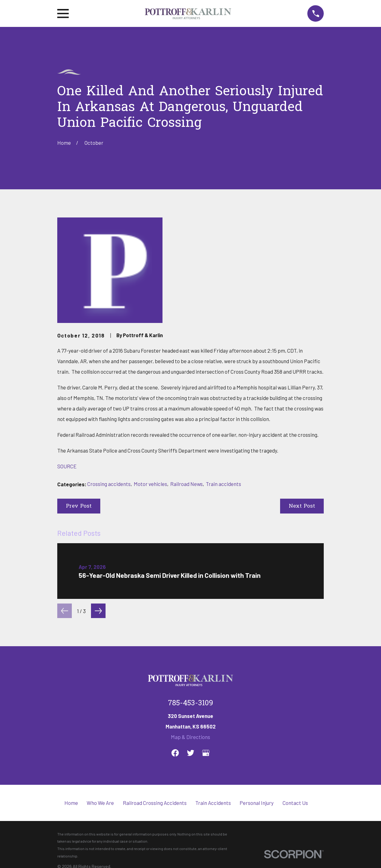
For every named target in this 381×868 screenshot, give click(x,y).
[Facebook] (175, 753)
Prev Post (79, 506)
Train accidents (223, 484)
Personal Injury (257, 803)
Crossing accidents (109, 484)
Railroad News (186, 484)
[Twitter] (191, 753)
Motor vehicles (150, 484)
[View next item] (98, 611)
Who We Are (100, 803)
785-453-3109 (190, 703)
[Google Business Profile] (206, 753)
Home (71, 803)
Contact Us (295, 803)
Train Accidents (213, 803)
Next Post (302, 506)
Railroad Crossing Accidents (155, 803)
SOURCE (67, 466)
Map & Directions (190, 737)
